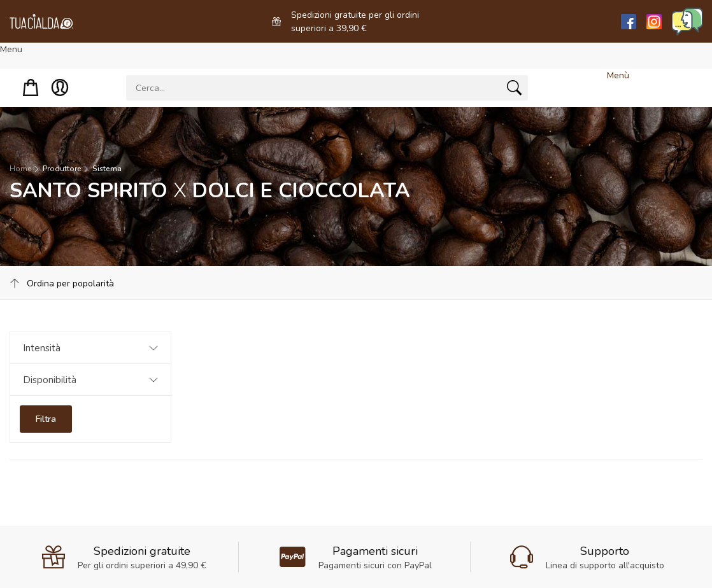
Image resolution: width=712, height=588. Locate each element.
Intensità (42, 348)
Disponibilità (50, 380)
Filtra (46, 419)
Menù (618, 75)
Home (20, 169)
